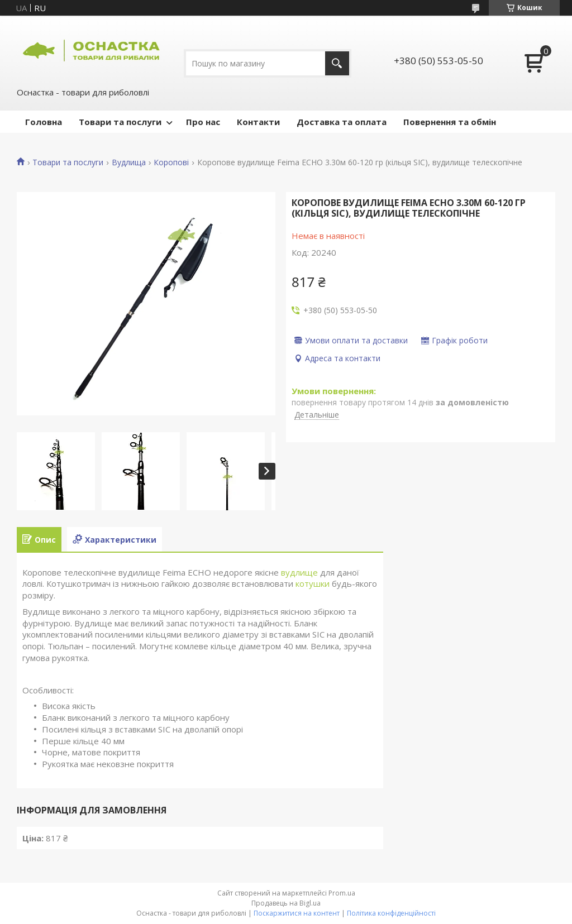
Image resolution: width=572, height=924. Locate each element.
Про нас (203, 122)
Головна (44, 122)
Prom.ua (342, 893)
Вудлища (129, 162)
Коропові (171, 162)
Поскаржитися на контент (297, 913)
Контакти (258, 122)
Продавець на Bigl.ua (286, 903)
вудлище (299, 572)
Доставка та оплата (342, 122)
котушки (313, 583)
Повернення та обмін (450, 122)
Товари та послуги (120, 122)
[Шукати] (337, 63)
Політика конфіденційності (391, 913)
